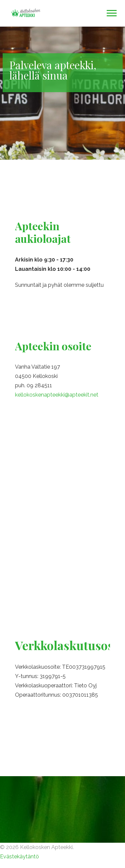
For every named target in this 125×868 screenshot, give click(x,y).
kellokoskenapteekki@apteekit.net (57, 395)
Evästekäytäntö (19, 857)
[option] (62, 93)
